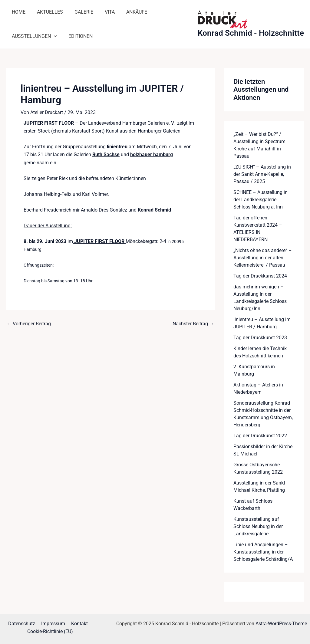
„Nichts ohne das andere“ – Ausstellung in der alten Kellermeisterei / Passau (263, 258)
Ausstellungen (33, 36)
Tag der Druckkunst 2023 (260, 338)
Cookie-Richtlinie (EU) (50, 632)
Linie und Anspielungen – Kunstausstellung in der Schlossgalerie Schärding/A (263, 552)
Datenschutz (23, 624)
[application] (53, 36)
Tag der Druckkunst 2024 (260, 276)
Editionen (78, 36)
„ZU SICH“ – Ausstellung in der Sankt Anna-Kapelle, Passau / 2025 (262, 174)
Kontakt (78, 624)
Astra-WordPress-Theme (281, 624)
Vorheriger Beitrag (29, 324)
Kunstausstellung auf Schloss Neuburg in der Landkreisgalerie (258, 526)
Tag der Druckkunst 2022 (260, 436)
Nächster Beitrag (193, 324)
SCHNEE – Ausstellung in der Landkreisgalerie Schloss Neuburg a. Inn (261, 200)
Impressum (53, 624)
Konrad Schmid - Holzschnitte (251, 33)
